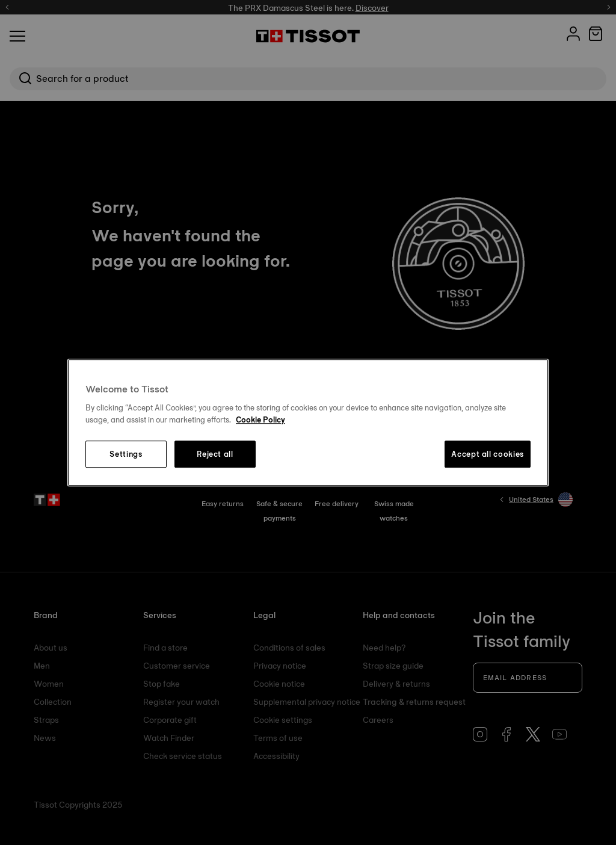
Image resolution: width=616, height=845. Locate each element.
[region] (308, 422)
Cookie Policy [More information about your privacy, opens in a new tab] (260, 419)
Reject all (215, 454)
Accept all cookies (488, 454)
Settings (126, 454)
